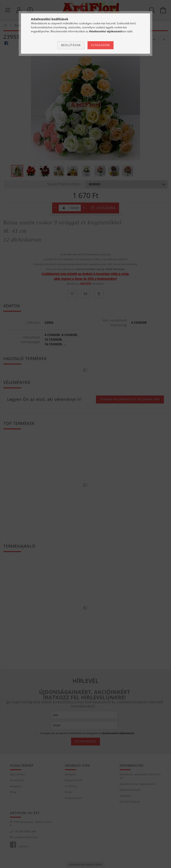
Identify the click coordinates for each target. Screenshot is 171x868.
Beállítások (71, 45)
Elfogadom (101, 45)
